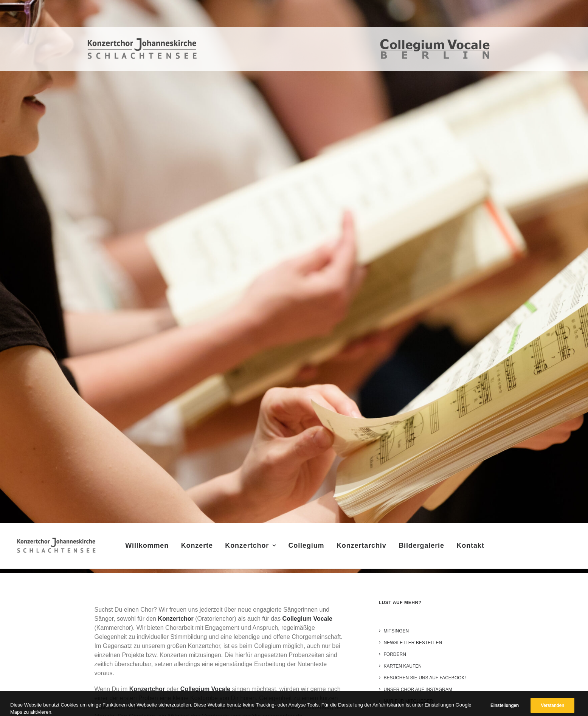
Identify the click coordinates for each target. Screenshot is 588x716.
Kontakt (472, 548)
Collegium (308, 548)
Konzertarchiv (364, 548)
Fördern (395, 654)
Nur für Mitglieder (409, 701)
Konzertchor (253, 548)
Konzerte (199, 548)
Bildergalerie (424, 548)
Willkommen (149, 548)
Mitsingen (396, 631)
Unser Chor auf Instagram (418, 690)
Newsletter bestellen (413, 643)
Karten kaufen (403, 666)
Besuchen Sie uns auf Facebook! (425, 678)
